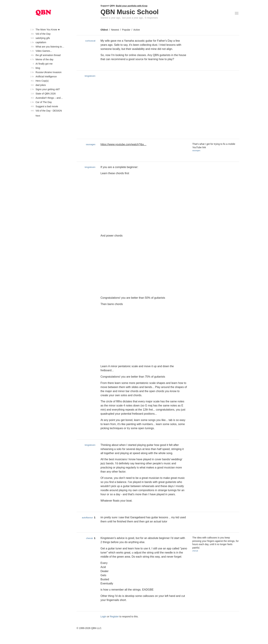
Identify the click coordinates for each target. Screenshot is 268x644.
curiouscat (90, 41)
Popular (126, 30)
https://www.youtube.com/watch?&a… (123, 144)
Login (103, 617)
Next (38, 116)
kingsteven (90, 76)
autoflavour (87, 518)
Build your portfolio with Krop (132, 6)
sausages (91, 144)
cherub (89, 538)
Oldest (104, 30)
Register (114, 617)
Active (137, 30)
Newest (115, 30)
